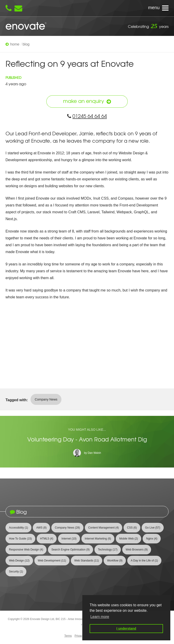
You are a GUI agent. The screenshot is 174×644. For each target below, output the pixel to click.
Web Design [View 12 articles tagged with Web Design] (19, 561)
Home (15, 44)
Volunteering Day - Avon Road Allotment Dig (87, 439)
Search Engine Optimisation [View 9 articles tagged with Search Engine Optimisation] (70, 550)
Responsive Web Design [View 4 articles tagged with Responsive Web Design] (26, 550)
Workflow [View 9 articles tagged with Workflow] (115, 561)
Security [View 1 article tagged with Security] (16, 572)
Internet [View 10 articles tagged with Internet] (69, 539)
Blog (26, 44)
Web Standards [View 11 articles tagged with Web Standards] (87, 561)
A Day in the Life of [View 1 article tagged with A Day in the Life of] (144, 561)
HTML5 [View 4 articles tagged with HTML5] (47, 539)
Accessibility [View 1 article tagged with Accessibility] (18, 528)
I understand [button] (126, 628)
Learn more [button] (100, 617)
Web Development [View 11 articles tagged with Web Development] (52, 561)
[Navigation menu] (87, 8)
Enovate (26, 26)
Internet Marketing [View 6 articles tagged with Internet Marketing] (98, 539)
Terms (68, 636)
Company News (46, 399)
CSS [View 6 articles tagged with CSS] (132, 528)
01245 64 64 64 (87, 116)
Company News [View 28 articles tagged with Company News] (67, 528)
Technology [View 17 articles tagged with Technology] (108, 550)
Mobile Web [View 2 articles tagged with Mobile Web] (128, 539)
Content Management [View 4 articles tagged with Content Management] (104, 528)
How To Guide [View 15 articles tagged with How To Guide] (20, 539)
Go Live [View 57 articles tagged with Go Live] (153, 528)
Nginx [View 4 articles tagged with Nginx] (152, 539)
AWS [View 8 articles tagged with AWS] (41, 528)
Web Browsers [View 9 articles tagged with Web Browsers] (137, 550)
